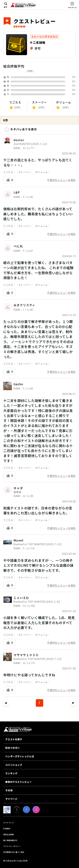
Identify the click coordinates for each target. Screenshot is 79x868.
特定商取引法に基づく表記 (14, 852)
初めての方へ (12, 748)
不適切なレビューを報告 (61, 180)
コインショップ (14, 765)
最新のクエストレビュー (18, 782)
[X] (17, 810)
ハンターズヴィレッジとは (20, 756)
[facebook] (26, 810)
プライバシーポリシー (12, 846)
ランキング (11, 773)
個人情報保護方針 (10, 840)
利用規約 (7, 828)
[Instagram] (36, 810)
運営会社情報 (8, 834)
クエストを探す (14, 739)
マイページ (11, 799)
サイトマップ (8, 823)
